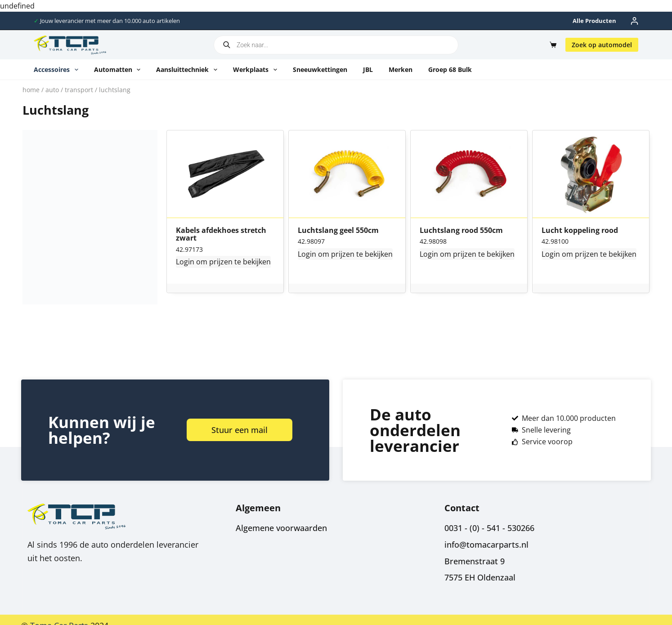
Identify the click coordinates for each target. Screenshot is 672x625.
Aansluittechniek (188, 70)
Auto (52, 90)
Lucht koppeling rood (580, 231)
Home (31, 90)
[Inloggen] (634, 21)
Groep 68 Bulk (450, 69)
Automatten (119, 70)
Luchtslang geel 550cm (338, 231)
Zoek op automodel (602, 45)
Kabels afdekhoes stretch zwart (221, 234)
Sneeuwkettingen (320, 69)
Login (185, 262)
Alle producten (594, 21)
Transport (79, 90)
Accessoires (58, 70)
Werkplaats (257, 70)
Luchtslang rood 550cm (461, 231)
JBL (368, 69)
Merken (401, 69)
